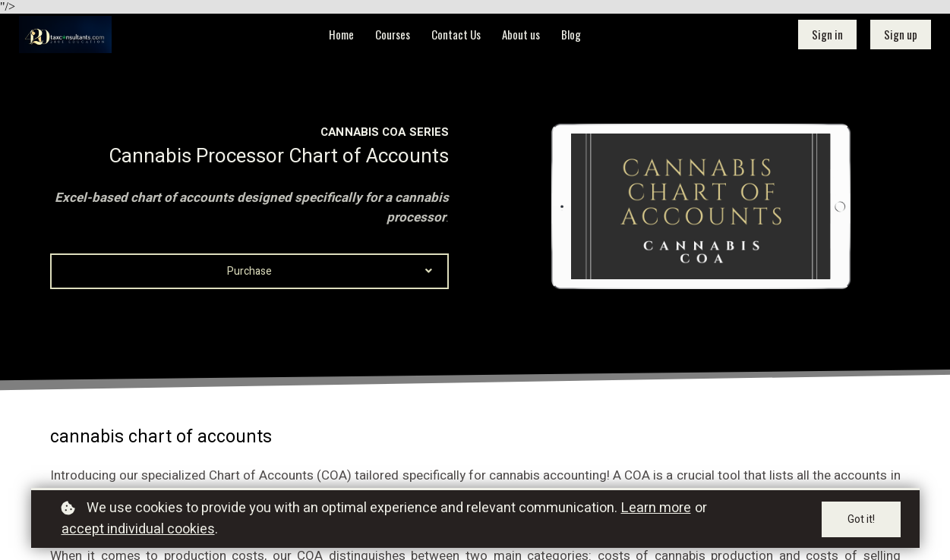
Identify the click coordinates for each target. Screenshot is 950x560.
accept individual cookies (138, 529)
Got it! (861, 519)
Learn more (656, 508)
